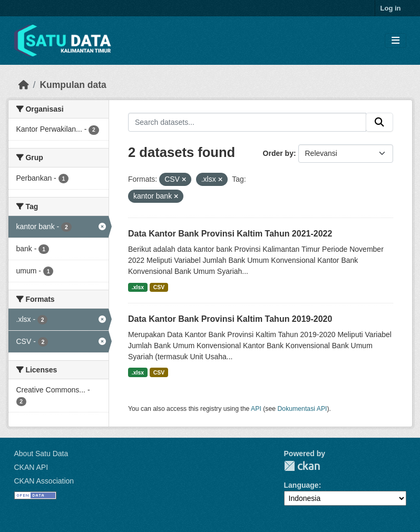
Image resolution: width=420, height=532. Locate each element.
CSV (159, 287)
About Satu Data (41, 454)
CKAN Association (44, 481)
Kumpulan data (73, 85)
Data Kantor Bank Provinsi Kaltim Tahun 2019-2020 (230, 319)
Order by (278, 153)
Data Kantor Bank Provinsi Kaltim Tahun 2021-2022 (230, 234)
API (256, 409)
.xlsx (138, 287)
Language (301, 485)
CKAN (302, 466)
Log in (391, 8)
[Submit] (379, 122)
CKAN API (31, 467)
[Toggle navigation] (395, 41)
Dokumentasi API (302, 409)
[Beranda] (24, 85)
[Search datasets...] (247, 122)
